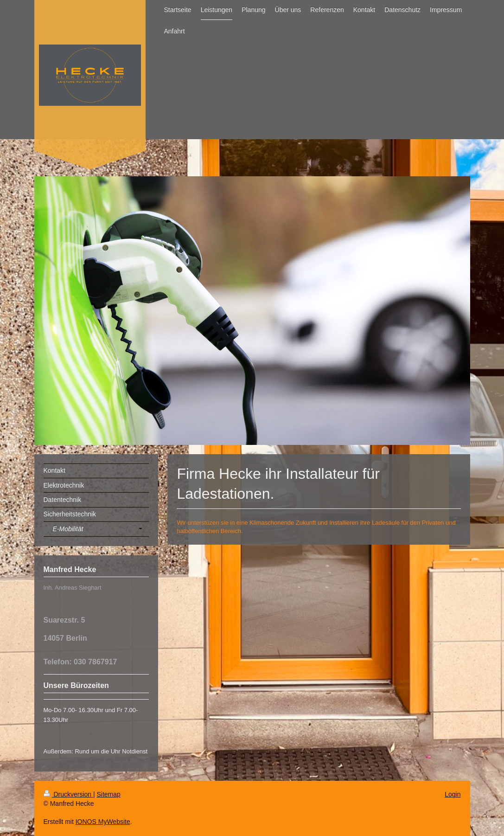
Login (453, 794)
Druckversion (68, 794)
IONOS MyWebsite (103, 822)
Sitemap (109, 794)
